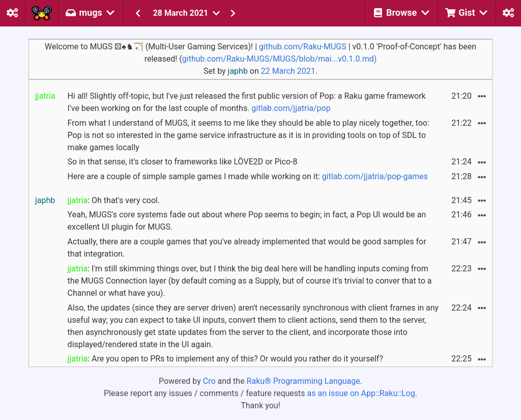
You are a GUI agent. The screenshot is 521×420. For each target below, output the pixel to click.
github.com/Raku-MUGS (303, 47)
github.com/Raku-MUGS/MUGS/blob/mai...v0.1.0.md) (280, 59)
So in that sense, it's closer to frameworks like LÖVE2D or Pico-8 (183, 162)
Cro (209, 381)
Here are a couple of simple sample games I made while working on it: (248, 176)
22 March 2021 (288, 71)
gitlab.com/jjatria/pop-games (375, 176)
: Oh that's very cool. (114, 200)
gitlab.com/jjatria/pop (291, 108)
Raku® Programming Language (303, 381)
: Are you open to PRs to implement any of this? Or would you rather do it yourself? (225, 359)
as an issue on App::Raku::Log (361, 393)
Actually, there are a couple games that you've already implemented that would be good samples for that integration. (247, 248)
